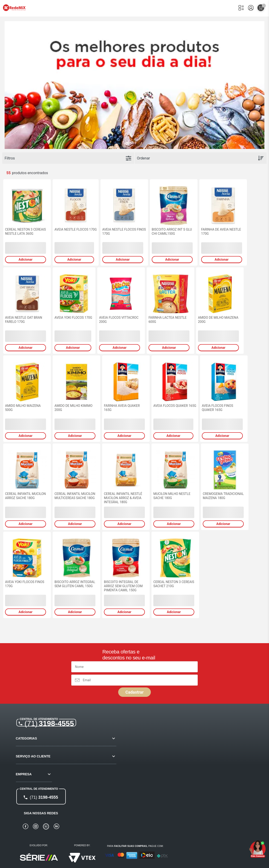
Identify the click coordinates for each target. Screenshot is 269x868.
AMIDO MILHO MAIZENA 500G (23, 408)
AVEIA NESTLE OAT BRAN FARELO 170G (24, 320)
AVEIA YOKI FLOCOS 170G (73, 318)
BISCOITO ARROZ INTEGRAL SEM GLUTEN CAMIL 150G (75, 584)
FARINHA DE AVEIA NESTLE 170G (221, 232)
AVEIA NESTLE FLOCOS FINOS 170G (124, 232)
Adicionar (26, 260)
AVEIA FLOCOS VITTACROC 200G (119, 320)
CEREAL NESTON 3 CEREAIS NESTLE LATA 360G (26, 232)
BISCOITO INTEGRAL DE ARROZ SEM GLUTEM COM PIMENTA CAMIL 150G (123, 586)
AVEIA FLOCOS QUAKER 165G (175, 406)
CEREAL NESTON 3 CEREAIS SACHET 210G (174, 584)
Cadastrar (134, 692)
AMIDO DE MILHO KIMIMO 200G (73, 408)
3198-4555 (49, 723)
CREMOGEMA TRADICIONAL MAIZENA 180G (223, 496)
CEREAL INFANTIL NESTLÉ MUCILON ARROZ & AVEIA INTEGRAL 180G (123, 498)
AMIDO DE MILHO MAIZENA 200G (218, 320)
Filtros (10, 158)
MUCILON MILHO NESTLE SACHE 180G (172, 496)
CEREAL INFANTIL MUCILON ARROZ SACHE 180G (25, 496)
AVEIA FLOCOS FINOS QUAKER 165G (217, 408)
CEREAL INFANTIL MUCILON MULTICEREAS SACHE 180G (75, 496)
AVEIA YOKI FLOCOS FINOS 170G (25, 584)
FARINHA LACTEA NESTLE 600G (168, 320)
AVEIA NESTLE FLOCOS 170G (76, 229)
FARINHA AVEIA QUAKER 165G (122, 408)
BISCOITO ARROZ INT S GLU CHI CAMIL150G (172, 232)
